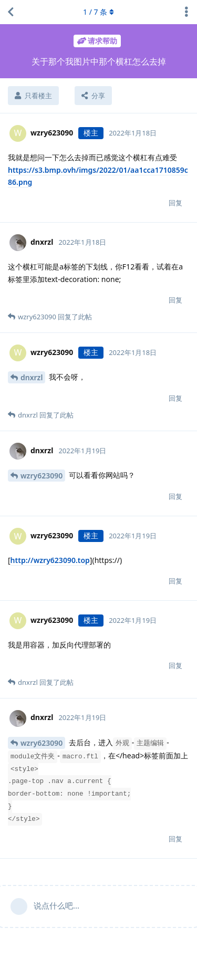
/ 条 (98, 12)
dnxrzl (32, 377)
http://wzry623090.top (50, 560)
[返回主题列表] (11, 12)
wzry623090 (42, 476)
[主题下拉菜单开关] (186, 12)
